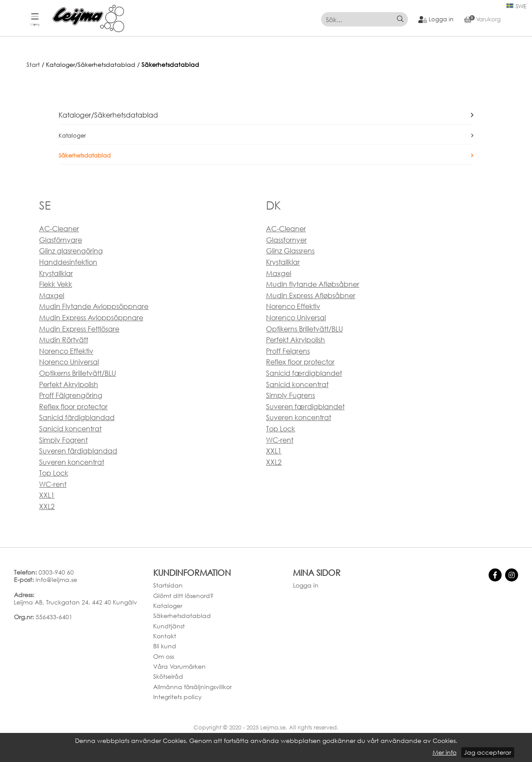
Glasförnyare (61, 240)
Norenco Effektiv (66, 351)
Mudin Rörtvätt (64, 340)
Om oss (164, 656)
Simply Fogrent (63, 440)
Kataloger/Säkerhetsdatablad (108, 115)
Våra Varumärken (179, 666)
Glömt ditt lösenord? (183, 596)
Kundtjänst (169, 626)
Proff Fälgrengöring (71, 395)
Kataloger (72, 136)
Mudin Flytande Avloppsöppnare (94, 306)
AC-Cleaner (59, 229)
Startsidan (168, 585)
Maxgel (52, 296)
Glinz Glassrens (290, 251)
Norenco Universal (69, 362)
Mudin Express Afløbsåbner (311, 296)
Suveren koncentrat (72, 462)
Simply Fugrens (291, 395)
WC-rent (53, 484)
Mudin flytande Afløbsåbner (313, 284)
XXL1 (47, 495)
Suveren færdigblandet (305, 407)
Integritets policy (177, 697)
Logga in (306, 585)
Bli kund (165, 646)
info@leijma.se (56, 580)
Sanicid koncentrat (70, 429)
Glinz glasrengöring (71, 251)
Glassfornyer (286, 240)
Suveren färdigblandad (78, 451)
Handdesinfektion (68, 262)
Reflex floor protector (73, 407)
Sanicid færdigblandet (304, 373)
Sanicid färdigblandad (77, 417)
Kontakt (165, 636)
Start (33, 65)
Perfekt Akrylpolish (69, 384)
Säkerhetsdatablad (170, 65)
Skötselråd (168, 676)
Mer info (445, 752)
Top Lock (54, 473)
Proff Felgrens (288, 351)
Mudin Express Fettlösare (79, 329)
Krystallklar (56, 273)
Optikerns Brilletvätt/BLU (77, 373)
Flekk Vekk (56, 284)
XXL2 (47, 506)
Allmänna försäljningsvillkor (192, 687)
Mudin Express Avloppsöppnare (91, 318)
